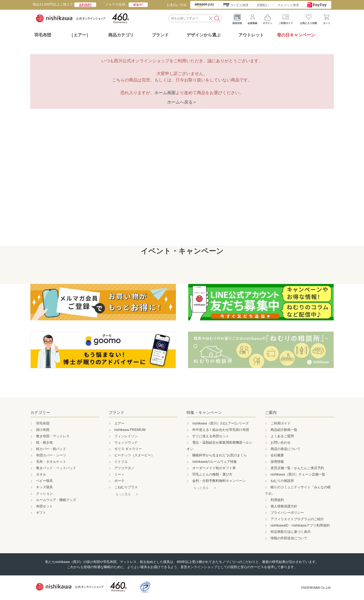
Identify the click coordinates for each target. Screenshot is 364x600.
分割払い (263, 5)
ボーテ (119, 481)
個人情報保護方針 (284, 506)
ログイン (268, 18)
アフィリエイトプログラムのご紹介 (297, 519)
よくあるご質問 (282, 436)
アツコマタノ (124, 468)
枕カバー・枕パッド (51, 449)
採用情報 (277, 462)
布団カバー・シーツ (51, 455)
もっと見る (123, 494)
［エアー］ (80, 35)
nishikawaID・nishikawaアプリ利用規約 (300, 525)
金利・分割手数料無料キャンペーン (219, 481)
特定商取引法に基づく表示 (291, 532)
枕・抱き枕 (44, 442)
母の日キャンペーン (296, 35)
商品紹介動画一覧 (284, 430)
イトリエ (121, 462)
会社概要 (277, 455)
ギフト (41, 513)
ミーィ (119, 474)
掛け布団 (43, 430)
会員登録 (252, 18)
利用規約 (277, 500)
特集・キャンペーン (204, 412)
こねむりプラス (126, 487)
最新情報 (237, 18)
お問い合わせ (281, 442)
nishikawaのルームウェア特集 (215, 462)
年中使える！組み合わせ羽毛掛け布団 (221, 430)
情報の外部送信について (289, 538)
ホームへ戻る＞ (182, 102)
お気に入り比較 (308, 18)
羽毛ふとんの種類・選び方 (212, 474)
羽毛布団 (43, 35)
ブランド (116, 412)
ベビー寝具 (44, 481)
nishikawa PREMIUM (130, 430)
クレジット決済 (288, 5)
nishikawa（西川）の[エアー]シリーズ (221, 423)
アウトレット (251, 35)
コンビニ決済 (239, 5)
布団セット (44, 506)
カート (327, 18)
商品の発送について (286, 449)
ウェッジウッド (126, 442)
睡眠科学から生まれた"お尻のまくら (220, 455)
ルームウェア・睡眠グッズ (56, 500)
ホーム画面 (165, 93)
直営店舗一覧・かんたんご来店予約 (297, 468)
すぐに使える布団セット (211, 436)
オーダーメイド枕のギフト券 (214, 468)
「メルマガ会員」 (125, 4)
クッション (44, 493)
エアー (119, 423)
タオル (41, 474)
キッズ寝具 (44, 487)
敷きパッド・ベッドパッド (56, 468)
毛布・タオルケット (51, 462)
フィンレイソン (126, 436)
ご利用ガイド (286, 18)
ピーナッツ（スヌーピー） (134, 455)
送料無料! (85, 5)
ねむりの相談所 (282, 481)
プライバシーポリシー (287, 513)
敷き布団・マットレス (53, 436)
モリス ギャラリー (128, 449)
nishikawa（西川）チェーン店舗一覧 (298, 474)
